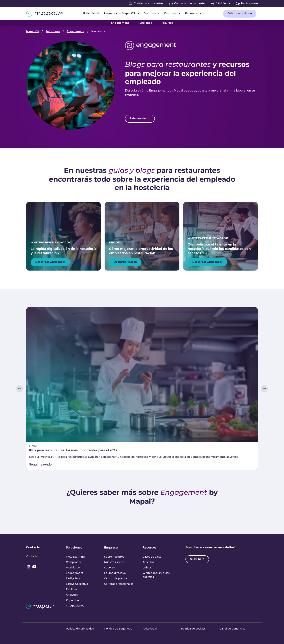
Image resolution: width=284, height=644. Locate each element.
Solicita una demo (240, 13)
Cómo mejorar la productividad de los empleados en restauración (141, 251)
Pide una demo (140, 119)
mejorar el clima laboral (229, 91)
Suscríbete (197, 559)
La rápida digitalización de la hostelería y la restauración (63, 251)
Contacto (33, 547)
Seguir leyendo (40, 465)
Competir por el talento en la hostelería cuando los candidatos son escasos (219, 249)
